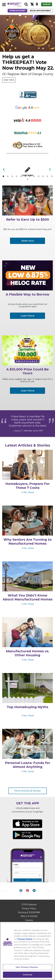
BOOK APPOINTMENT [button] (40, 11)
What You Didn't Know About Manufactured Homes (28, 597)
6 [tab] (25, 176)
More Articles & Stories (28, 791)
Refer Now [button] (28, 241)
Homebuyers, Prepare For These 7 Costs (28, 486)
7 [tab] (30, 176)
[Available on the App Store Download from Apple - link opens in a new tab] (27, 824)
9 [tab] (38, 176)
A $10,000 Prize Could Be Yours (27, 371)
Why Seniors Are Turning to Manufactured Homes (28, 542)
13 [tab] (28, 179)
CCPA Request (29, 905)
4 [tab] (17, 176)
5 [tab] (21, 176)
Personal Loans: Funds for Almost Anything (28, 765)
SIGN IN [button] (47, 4)
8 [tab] (34, 176)
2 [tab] (8, 176)
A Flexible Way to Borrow (28, 294)
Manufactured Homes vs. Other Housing (28, 653)
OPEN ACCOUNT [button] (17, 11)
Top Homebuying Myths (27, 707)
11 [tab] (47, 176)
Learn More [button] (27, 316)
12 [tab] (52, 176)
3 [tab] (12, 176)
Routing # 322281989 (29, 912)
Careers (29, 920)
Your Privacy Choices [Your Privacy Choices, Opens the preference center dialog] (27, 967)
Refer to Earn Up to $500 (28, 220)
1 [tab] (3, 176)
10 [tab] (43, 176)
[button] (4, 5)
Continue (27, 975)
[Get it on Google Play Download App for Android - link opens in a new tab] (27, 835)
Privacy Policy (29, 908)
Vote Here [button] (9, 80)
